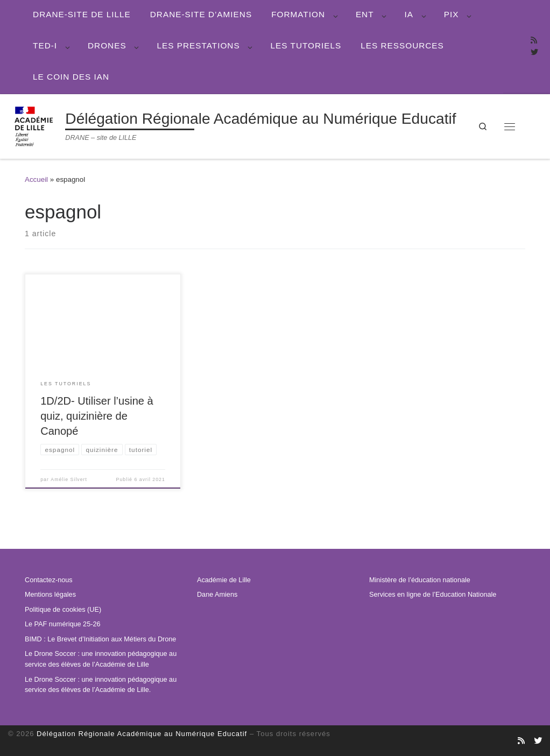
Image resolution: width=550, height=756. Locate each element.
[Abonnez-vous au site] (534, 41)
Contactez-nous (49, 580)
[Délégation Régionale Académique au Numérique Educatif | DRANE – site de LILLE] (35, 125)
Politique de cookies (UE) (63, 610)
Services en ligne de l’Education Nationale (433, 595)
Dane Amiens (217, 595)
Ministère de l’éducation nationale (420, 580)
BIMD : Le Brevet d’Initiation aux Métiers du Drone (100, 639)
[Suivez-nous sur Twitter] (534, 53)
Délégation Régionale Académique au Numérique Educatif (142, 734)
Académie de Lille (224, 580)
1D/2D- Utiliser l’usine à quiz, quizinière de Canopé (97, 416)
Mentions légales (50, 595)
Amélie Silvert (69, 479)
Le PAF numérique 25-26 (62, 624)
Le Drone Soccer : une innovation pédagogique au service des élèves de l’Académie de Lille (101, 659)
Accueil (36, 179)
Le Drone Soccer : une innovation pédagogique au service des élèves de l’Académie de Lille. (101, 684)
